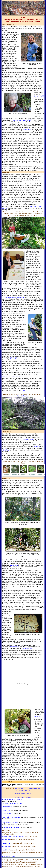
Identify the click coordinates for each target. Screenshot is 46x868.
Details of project (29, 439)
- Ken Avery (6, 810)
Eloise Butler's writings (11, 822)
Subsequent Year (35, 788)
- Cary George (7, 814)
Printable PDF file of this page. (12, 799)
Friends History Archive (23, 797)
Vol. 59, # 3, (6, 847)
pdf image (14, 358)
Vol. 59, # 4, (6, 850)
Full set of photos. (23, 396)
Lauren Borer (27, 129)
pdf (4, 191)
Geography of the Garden (12, 827)
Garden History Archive (23, 794)
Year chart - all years (23, 790)
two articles (14, 565)
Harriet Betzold (39, 96)
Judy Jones (37, 716)
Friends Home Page (9, 856)
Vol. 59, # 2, (6, 843)
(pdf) (23, 390)
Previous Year (19, 788)
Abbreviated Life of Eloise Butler (14, 803)
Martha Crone (8, 807)
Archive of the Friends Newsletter (13, 836)
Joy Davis (37, 447)
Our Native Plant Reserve (11, 817)
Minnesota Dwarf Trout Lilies (14, 297)
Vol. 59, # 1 (6, 840)
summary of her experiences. (12, 376)
